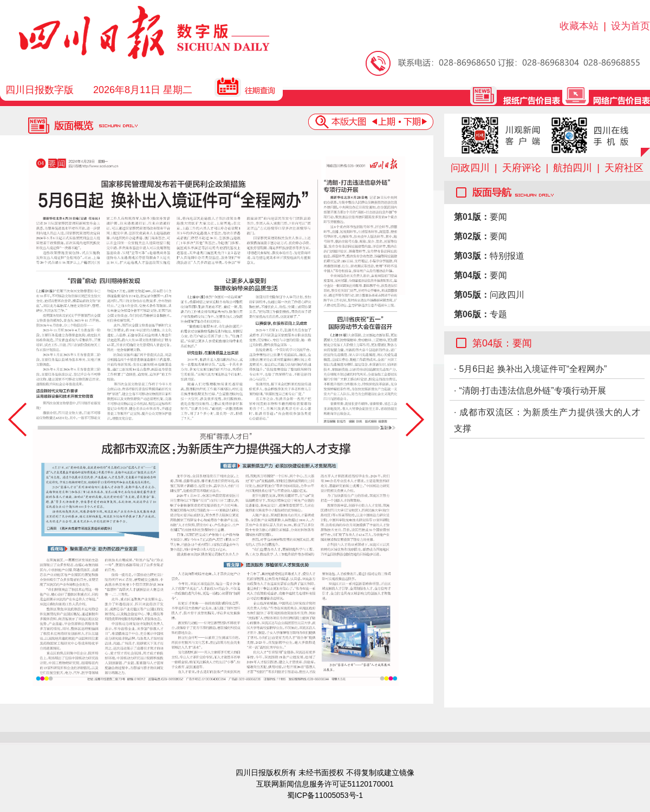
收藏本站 (579, 26)
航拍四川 (573, 168)
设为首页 (630, 26)
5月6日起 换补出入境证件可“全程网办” (533, 369)
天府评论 (522, 168)
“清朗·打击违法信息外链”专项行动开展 (532, 391)
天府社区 (624, 168)
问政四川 (470, 168)
